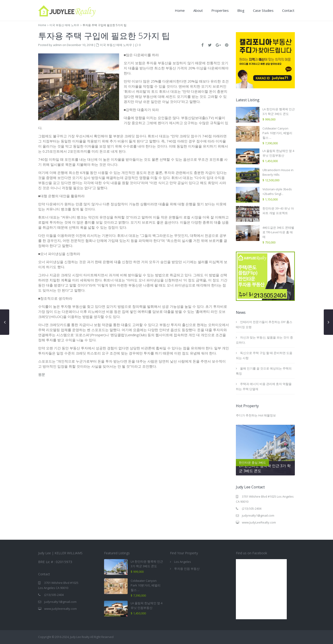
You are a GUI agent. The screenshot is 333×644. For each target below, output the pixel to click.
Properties (220, 10)
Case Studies (263, 10)
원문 (42, 374)
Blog (241, 10)
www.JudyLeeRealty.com (259, 522)
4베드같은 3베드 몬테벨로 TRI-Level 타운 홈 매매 (278, 232)
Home (180, 10)
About (198, 10)
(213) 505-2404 (252, 508)
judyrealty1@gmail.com (258, 515)
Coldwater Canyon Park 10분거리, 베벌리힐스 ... (277, 133)
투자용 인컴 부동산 (187, 569)
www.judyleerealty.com (60, 609)
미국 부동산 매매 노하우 (64, 25)
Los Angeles (183, 562)
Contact (288, 10)
